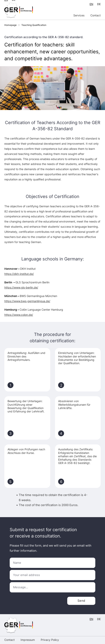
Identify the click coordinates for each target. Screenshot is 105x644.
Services (79, 15)
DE (99, 4)
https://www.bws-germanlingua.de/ (27, 301)
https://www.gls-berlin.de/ (21, 287)
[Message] (53, 587)
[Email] (53, 575)
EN (91, 4)
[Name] (53, 563)
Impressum (28, 640)
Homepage (10, 25)
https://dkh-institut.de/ (19, 274)
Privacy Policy (50, 640)
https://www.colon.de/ (19, 315)
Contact (96, 15)
